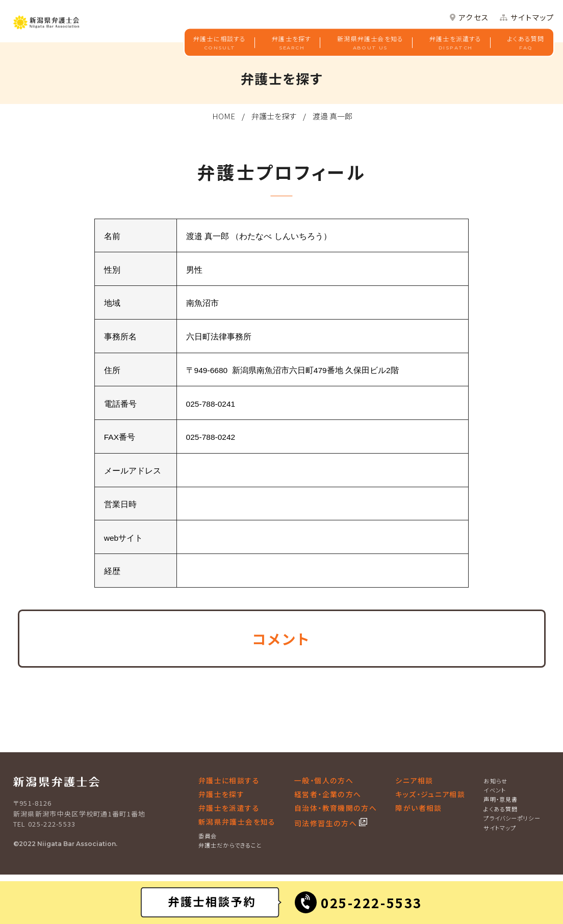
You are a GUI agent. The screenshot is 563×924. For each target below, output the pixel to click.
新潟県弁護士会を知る (370, 43)
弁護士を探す (291, 43)
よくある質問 (526, 43)
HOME (224, 116)
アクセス (474, 18)
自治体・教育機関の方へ (336, 808)
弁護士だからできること (230, 845)
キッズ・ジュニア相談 (430, 794)
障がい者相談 (418, 808)
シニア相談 (414, 780)
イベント (495, 790)
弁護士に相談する (220, 43)
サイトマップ (533, 18)
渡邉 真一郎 (332, 116)
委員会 (208, 836)
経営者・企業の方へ (328, 794)
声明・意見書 (501, 799)
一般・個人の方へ (324, 780)
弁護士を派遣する (456, 43)
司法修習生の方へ (327, 823)
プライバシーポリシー (512, 818)
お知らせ (495, 781)
